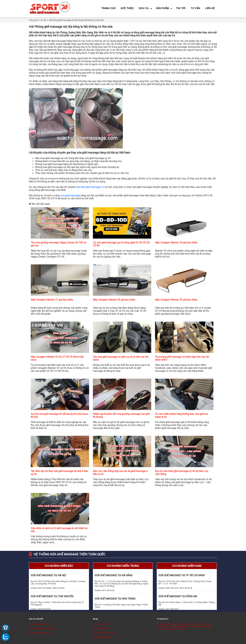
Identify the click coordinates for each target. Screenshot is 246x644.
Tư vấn (196, 8)
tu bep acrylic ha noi (184, 626)
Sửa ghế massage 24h (39, 633)
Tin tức (181, 8)
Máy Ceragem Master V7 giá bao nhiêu (52, 300)
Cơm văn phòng (100, 624)
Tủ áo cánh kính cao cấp (104, 633)
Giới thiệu (127, 8)
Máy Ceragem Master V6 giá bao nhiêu (114, 300)
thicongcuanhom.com (103, 628)
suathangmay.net (202, 626)
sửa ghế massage (70, 195)
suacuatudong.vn (203, 624)
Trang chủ (108, 8)
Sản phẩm (162, 8)
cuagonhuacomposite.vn (177, 629)
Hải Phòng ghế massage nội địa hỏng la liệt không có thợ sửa (76, 20)
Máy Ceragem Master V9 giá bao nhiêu (176, 243)
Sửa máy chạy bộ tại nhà (40, 624)
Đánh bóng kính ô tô (102, 637)
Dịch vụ (144, 8)
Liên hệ (210, 8)
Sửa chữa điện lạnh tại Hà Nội (42, 628)
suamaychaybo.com (166, 624)
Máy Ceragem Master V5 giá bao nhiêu (176, 300)
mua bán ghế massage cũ (90, 187)
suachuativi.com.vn (166, 626)
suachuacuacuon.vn (185, 624)
